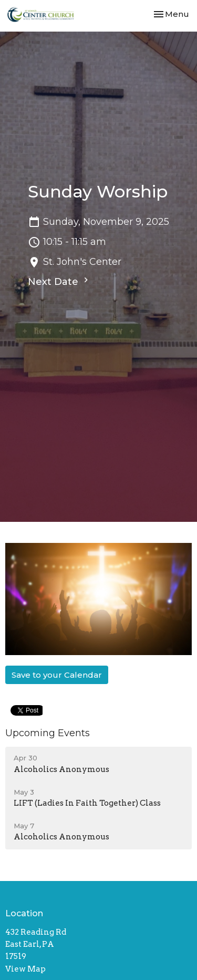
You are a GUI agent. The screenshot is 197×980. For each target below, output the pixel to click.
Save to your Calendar (57, 675)
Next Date (59, 281)
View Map (25, 969)
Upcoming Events (48, 733)
